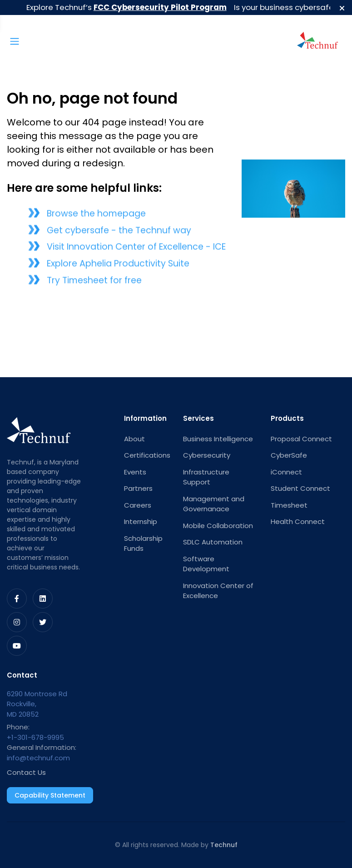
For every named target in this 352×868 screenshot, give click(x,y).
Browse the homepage (96, 216)
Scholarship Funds (143, 544)
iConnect (286, 472)
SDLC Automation (213, 542)
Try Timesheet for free (94, 282)
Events (135, 472)
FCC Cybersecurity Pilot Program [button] (161, 7)
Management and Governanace (214, 504)
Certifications (146, 455)
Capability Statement (50, 795)
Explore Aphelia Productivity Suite (118, 266)
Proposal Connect (301, 439)
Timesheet (289, 505)
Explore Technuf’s (127, 7)
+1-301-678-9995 (35, 737)
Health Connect (298, 521)
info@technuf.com (38, 758)
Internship (141, 521)
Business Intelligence (218, 439)
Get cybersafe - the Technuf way (119, 232)
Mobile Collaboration (218, 526)
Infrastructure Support (206, 477)
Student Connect (300, 488)
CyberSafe (289, 455)
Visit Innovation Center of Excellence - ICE (136, 249)
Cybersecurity (207, 455)
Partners (138, 488)
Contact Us (26, 772)
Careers (138, 505)
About (134, 439)
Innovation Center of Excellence (218, 591)
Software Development (206, 564)
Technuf (224, 845)
